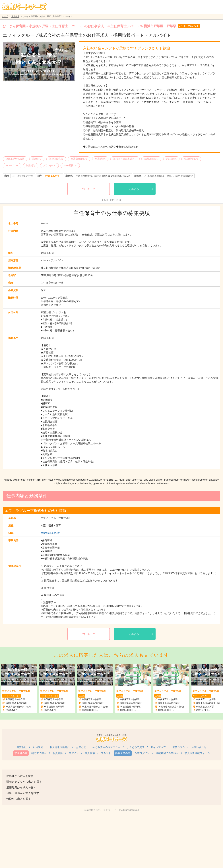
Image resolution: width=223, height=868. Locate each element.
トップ (5, 16)
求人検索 (15, 16)
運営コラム (179, 747)
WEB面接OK (70, 165)
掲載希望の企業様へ (167, 753)
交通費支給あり (79, 159)
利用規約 (38, 747)
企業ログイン (142, 753)
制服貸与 (31, 165)
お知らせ (81, 747)
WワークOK (12, 165)
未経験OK (171, 159)
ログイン (74, 753)
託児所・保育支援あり (125, 159)
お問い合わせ (199, 747)
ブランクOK (49, 165)
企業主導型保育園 (15, 159)
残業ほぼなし (151, 159)
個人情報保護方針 (60, 747)
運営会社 (22, 747)
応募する (134, 189)
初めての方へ (39, 753)
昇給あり (37, 159)
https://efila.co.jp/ (50, 533)
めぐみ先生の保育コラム (106, 747)
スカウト (106, 753)
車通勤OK (100, 159)
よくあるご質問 (136, 747)
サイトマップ (158, 747)
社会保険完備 (56, 159)
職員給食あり (191, 159)
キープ (91, 189)
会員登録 (58, 753)
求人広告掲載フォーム (197, 753)
